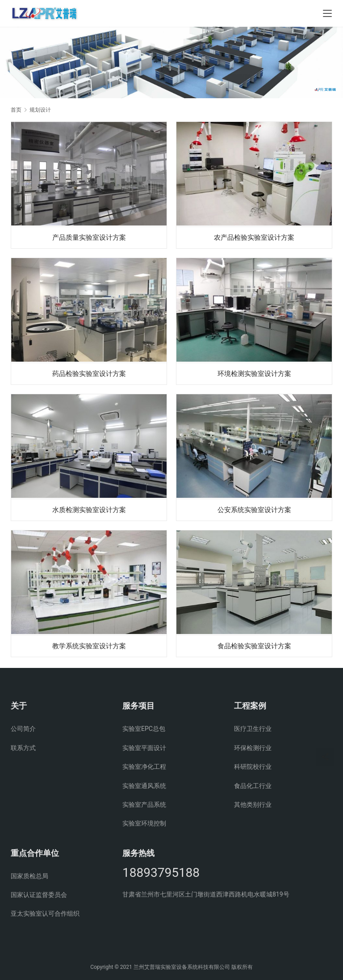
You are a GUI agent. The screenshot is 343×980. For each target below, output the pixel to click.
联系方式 (23, 748)
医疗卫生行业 (253, 729)
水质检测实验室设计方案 (89, 510)
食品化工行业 (253, 786)
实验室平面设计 (144, 748)
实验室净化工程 (144, 767)
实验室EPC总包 (144, 729)
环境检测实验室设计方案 (254, 373)
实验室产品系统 (144, 805)
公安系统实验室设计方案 (254, 510)
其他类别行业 (253, 805)
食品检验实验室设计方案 (254, 647)
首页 (16, 110)
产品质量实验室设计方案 (89, 237)
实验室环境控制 (144, 823)
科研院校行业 (253, 767)
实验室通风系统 (144, 786)
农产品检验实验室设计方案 (254, 237)
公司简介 (23, 729)
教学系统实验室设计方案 (89, 647)
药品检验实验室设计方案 (89, 373)
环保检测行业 (253, 748)
